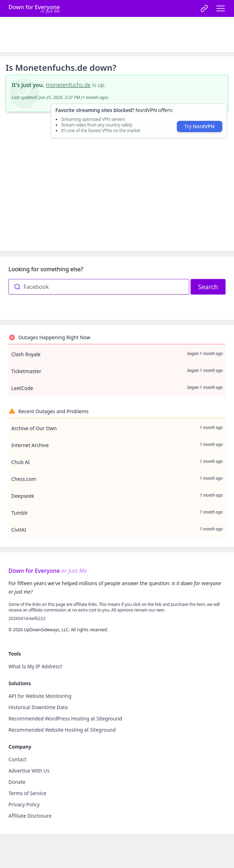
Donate (17, 782)
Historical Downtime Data (38, 707)
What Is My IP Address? (35, 666)
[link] (204, 8)
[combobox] (99, 287)
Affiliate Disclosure (30, 816)
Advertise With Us (29, 771)
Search (208, 287)
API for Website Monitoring (40, 696)
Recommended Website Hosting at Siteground (62, 730)
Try (200, 126)
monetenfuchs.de (68, 85)
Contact (17, 759)
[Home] (34, 8)
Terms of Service (28, 793)
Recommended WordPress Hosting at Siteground (65, 718)
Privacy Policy (24, 804)
